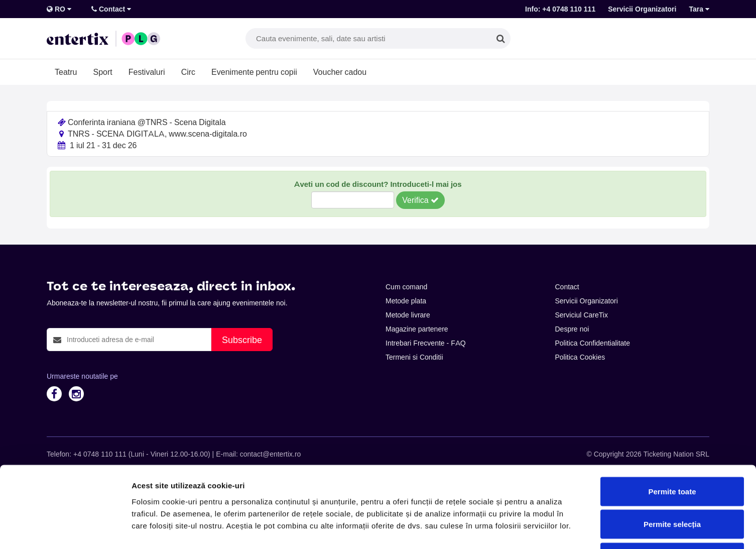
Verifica (420, 200)
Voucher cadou (340, 72)
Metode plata (406, 301)
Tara (699, 9)
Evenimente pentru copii (254, 72)
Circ (188, 72)
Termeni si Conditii (414, 357)
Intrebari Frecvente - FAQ (426, 343)
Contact (111, 9)
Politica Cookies (580, 357)
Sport (102, 72)
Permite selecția (672, 450)
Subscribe (242, 340)
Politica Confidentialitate (593, 343)
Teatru (66, 72)
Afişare (502, 529)
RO (59, 9)
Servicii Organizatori (642, 9)
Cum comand (406, 287)
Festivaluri (147, 72)
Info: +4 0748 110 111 (560, 9)
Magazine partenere (417, 329)
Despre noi (572, 329)
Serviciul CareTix (582, 315)
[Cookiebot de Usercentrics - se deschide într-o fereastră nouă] (65, 529)
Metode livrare (408, 315)
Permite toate (672, 417)
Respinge (672, 483)
